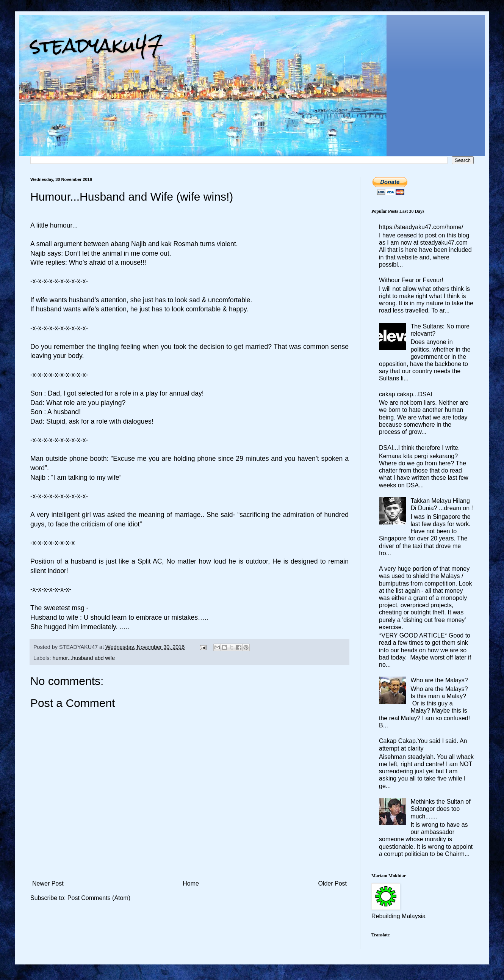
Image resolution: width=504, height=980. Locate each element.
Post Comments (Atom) (99, 898)
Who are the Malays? (439, 680)
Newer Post (48, 883)
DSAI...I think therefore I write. (419, 448)
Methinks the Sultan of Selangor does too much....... (440, 809)
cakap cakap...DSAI (406, 394)
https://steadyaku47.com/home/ (421, 227)
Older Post (332, 883)
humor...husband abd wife (84, 658)
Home (191, 883)
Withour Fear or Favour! (411, 280)
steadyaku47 (97, 45)
